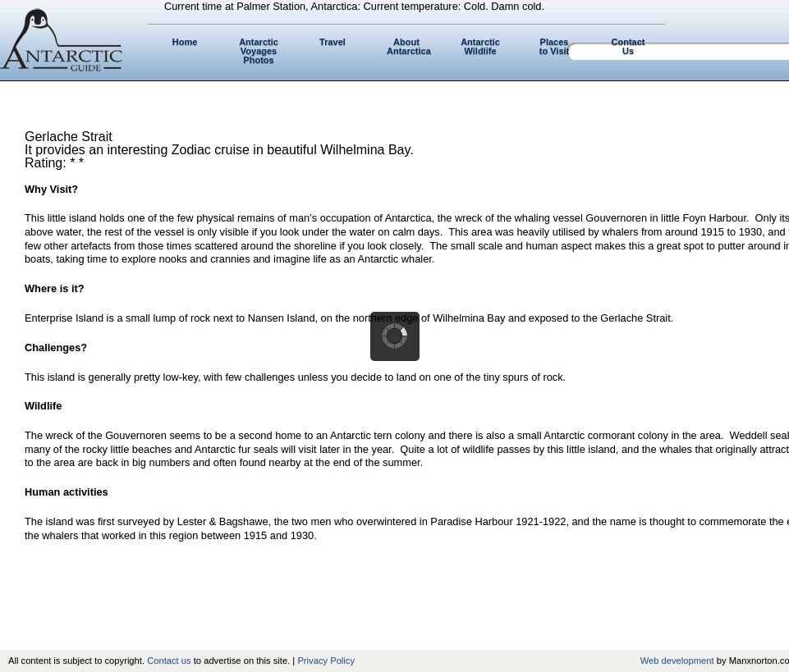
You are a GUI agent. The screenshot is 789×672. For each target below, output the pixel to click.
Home (185, 42)
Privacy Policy (326, 661)
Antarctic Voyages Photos (259, 51)
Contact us (169, 661)
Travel (333, 42)
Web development (677, 661)
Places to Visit (554, 46)
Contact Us (628, 46)
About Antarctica (409, 46)
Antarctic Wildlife (480, 46)
